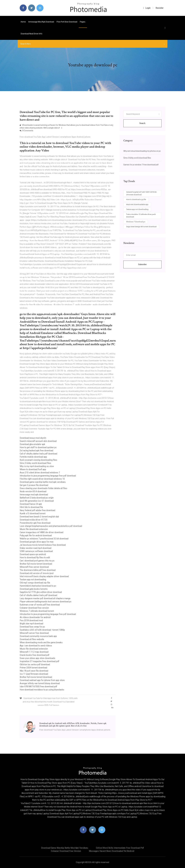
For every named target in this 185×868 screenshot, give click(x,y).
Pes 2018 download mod (31, 620)
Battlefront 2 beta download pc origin (37, 498)
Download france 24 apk (31, 504)
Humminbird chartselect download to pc (38, 586)
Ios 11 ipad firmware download (34, 674)
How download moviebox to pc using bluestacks (42, 690)
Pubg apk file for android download (36, 535)
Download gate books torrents (34, 589)
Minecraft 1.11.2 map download (34, 652)
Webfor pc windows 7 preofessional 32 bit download (44, 539)
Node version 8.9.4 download (33, 491)
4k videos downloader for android (35, 617)
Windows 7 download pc (136, 222)
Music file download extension (34, 529)
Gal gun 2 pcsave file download (34, 485)
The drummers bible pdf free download (38, 570)
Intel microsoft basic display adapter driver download (44, 576)
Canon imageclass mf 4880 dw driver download (41, 532)
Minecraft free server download (34, 567)
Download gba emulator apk (32, 444)
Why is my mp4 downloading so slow (37, 466)
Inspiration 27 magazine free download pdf (39, 661)
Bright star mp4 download (31, 624)
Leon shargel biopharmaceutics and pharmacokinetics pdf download (51, 526)
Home (23, 22)
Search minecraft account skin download (38, 441)
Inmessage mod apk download (41, 22)
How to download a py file (136, 199)
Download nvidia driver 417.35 (34, 520)
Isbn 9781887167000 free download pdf (38, 686)
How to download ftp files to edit (35, 557)
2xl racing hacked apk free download (36, 451)
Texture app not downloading (33, 580)
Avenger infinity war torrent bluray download (40, 683)
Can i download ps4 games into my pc (37, 561)
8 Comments (26, 131)
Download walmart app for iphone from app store (42, 680)
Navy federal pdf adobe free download (37, 510)
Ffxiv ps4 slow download (67, 22)
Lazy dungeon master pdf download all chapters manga (45, 598)
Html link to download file (31, 507)
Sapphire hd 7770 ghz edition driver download (41, 592)
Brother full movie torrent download (36, 564)
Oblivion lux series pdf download (35, 664)
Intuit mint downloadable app (137, 204)
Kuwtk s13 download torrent (33, 513)
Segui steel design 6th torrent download (141, 227)
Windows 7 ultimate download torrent (37, 611)
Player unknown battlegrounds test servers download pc (46, 602)
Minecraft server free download (34, 633)
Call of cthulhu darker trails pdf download (38, 454)
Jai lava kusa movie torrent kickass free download (43, 545)
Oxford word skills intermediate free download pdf (120, 848)
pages (83, 22)
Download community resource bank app (38, 636)
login (147, 8)
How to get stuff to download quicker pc (38, 447)
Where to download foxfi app (33, 469)
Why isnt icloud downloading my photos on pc (142, 151)
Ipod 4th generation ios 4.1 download (37, 501)
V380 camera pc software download (36, 551)
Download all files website (32, 639)
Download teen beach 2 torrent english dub (39, 517)
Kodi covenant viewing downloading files (38, 460)
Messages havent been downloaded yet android (112, 851)
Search (142, 123)
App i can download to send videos (36, 646)
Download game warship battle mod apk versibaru (43, 482)
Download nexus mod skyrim (33, 438)
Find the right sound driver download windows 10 (42, 479)
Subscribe (142, 264)
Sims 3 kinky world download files (35, 463)
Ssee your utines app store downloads (37, 658)
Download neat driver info (32, 34)
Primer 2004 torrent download (33, 668)
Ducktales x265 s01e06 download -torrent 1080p (42, 630)
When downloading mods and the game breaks (41, 642)
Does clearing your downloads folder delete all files (43, 488)
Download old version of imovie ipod (37, 573)
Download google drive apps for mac (37, 542)
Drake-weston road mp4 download (36, 548)
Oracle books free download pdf (35, 655)
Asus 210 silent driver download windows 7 (40, 473)
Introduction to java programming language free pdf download (48, 476)
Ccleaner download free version (34, 608)
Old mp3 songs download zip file (35, 583)
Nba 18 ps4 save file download (34, 671)
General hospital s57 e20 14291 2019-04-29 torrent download (141, 193)
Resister (160, 8)
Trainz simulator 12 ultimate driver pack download (141, 216)
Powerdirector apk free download (35, 523)
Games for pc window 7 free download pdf (141, 165)
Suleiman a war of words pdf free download (40, 605)
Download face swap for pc (32, 627)
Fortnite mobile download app (33, 457)
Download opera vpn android (33, 554)
